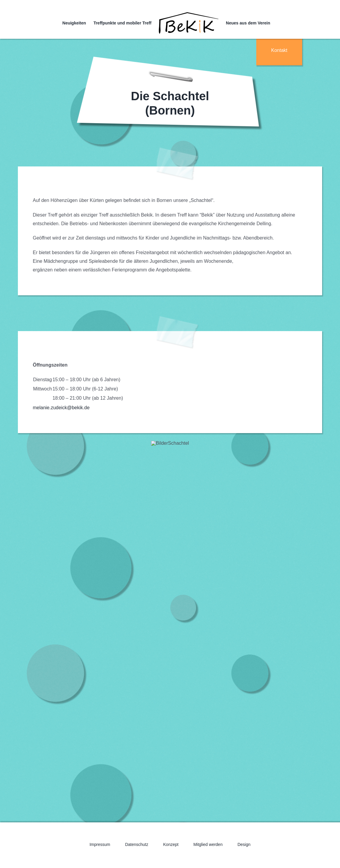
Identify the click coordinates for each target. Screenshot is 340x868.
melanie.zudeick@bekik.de (61, 408)
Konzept (171, 844)
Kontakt (279, 50)
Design (244, 844)
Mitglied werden (208, 844)
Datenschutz (137, 844)
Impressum (100, 844)
